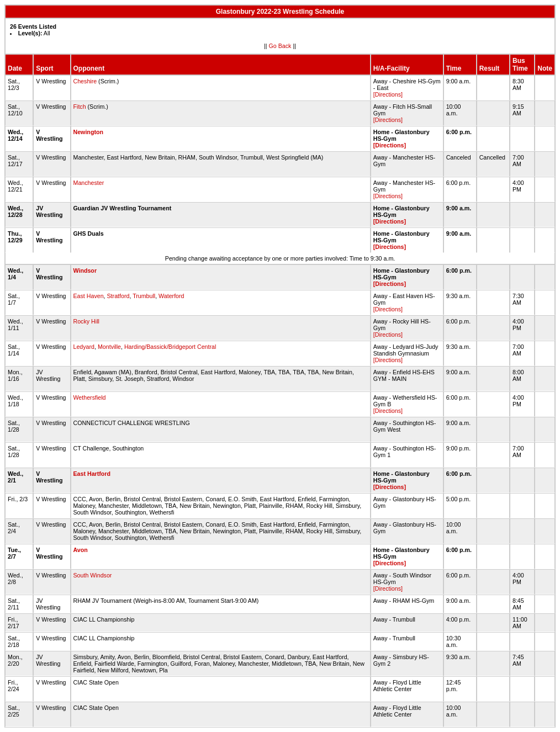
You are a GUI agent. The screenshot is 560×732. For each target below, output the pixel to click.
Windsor (85, 270)
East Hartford (92, 474)
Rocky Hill (86, 321)
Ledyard (84, 347)
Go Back (280, 46)
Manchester (89, 183)
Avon (81, 550)
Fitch (80, 107)
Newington (88, 132)
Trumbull (144, 296)
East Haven (89, 296)
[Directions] (388, 94)
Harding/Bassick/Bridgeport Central (170, 347)
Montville (109, 347)
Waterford (171, 296)
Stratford (118, 296)
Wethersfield (90, 397)
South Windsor (93, 575)
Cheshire (85, 81)
